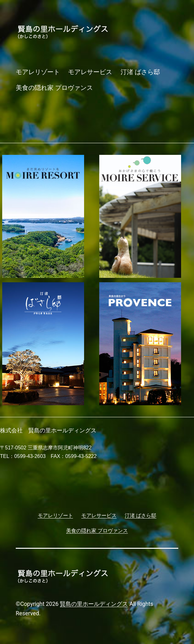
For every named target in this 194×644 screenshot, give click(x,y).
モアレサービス (90, 72)
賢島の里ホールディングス (94, 604)
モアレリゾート (38, 72)
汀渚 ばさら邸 (140, 72)
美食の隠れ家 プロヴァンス (54, 88)
